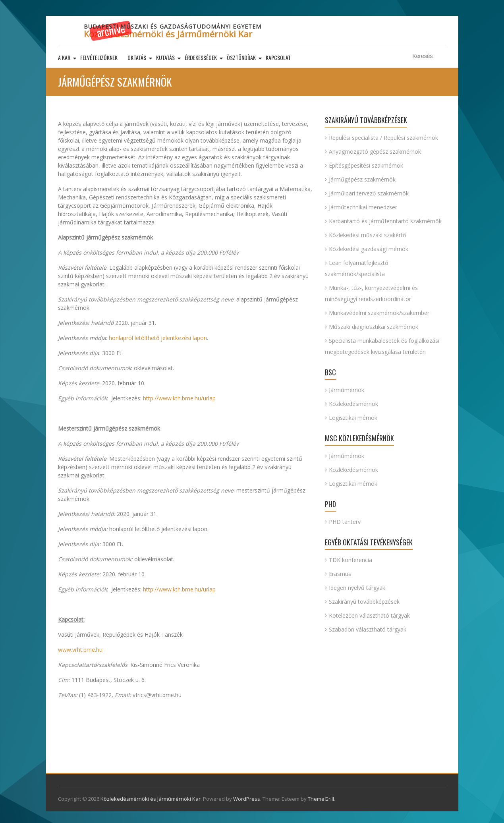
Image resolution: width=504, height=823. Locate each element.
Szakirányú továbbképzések (364, 602)
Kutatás (165, 57)
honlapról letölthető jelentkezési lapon (158, 338)
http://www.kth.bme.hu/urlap (179, 398)
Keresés (441, 56)
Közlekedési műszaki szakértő (367, 235)
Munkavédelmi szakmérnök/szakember (379, 313)
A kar (64, 57)
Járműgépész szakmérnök (362, 179)
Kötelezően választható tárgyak (369, 615)
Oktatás (137, 57)
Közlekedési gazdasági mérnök (369, 249)
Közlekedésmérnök (353, 404)
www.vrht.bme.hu (80, 650)
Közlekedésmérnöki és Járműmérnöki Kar (168, 34)
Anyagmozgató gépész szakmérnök (375, 152)
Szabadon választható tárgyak (368, 629)
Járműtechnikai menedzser (363, 207)
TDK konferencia (350, 560)
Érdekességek (201, 57)
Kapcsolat (278, 57)
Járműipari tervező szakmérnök (369, 193)
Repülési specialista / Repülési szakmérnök (383, 138)
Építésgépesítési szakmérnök (366, 165)
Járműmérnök (347, 390)
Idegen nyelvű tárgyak (357, 588)
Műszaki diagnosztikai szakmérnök (374, 327)
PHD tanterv (345, 522)
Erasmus (340, 574)
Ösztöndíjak (241, 57)
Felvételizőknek (99, 57)
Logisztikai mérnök (353, 418)
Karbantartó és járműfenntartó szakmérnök (385, 221)
